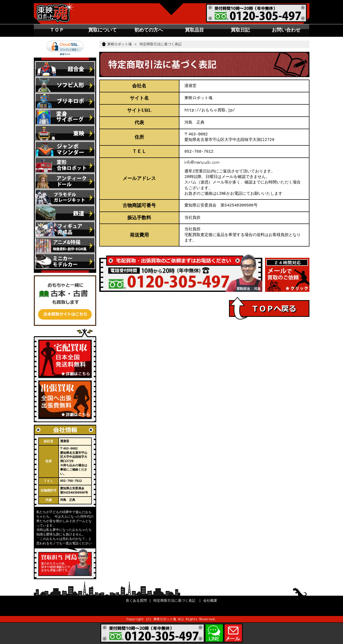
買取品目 (194, 30)
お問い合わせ (286, 30)
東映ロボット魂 (117, 44)
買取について (102, 30)
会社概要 (210, 601)
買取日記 (240, 30)
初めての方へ (149, 30)
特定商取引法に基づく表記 (161, 44)
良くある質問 (136, 601)
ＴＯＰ (57, 30)
